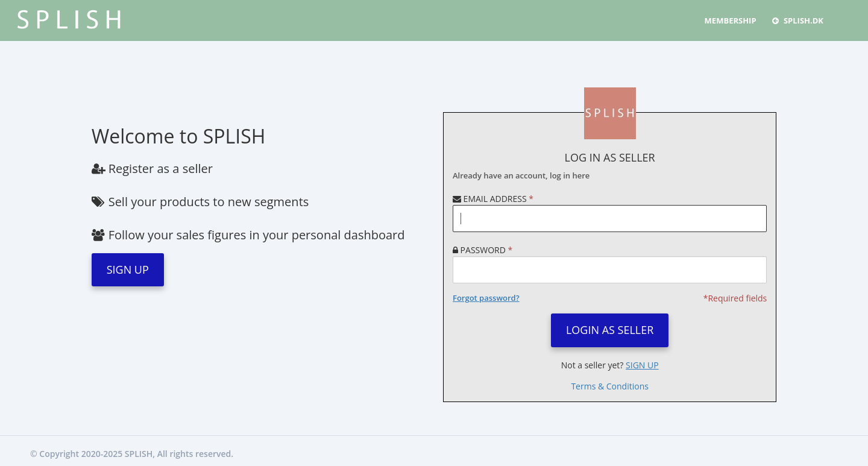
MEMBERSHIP (731, 20)
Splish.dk (798, 20)
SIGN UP (128, 269)
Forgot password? (486, 298)
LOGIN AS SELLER (610, 330)
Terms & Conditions (610, 386)
